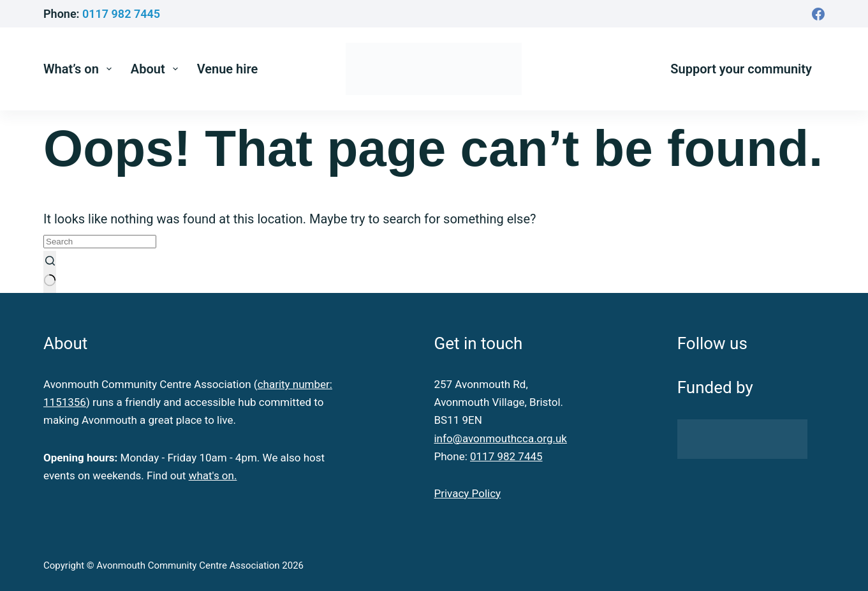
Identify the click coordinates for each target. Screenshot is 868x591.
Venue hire (228, 69)
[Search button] (50, 272)
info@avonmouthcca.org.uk (500, 438)
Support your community (741, 69)
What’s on (80, 69)
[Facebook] (818, 14)
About (157, 69)
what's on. (213, 475)
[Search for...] (100, 242)
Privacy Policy (467, 493)
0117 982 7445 (121, 14)
